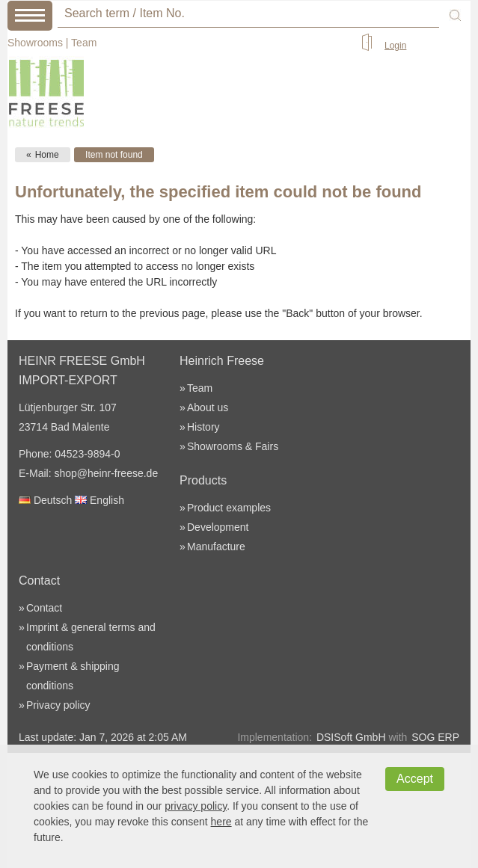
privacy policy (196, 806)
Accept (415, 779)
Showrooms (35, 43)
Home (47, 155)
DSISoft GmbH (351, 737)
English (99, 500)
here (221, 822)
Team (84, 43)
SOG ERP (435, 737)
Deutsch (45, 500)
